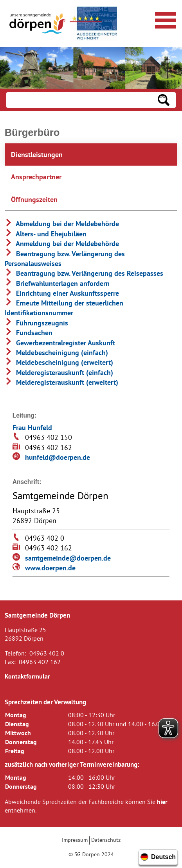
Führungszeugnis (36, 323)
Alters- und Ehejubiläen (46, 234)
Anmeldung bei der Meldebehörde (62, 244)
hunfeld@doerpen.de (58, 457)
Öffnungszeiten (34, 199)
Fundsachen (29, 333)
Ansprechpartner (36, 177)
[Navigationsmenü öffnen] (164, 19)
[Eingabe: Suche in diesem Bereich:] (79, 100)
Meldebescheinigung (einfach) (56, 353)
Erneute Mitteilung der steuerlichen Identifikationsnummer (64, 308)
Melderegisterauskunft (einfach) (59, 372)
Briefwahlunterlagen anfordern (57, 283)
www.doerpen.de (50, 568)
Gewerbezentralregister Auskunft (60, 343)
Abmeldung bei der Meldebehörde (62, 224)
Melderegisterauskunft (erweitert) (61, 382)
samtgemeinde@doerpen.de (68, 558)
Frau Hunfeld (32, 428)
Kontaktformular (27, 676)
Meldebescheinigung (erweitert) (59, 362)
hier (162, 802)
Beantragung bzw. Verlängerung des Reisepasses (84, 273)
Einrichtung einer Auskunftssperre (62, 293)
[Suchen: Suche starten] (164, 100)
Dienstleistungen (37, 154)
